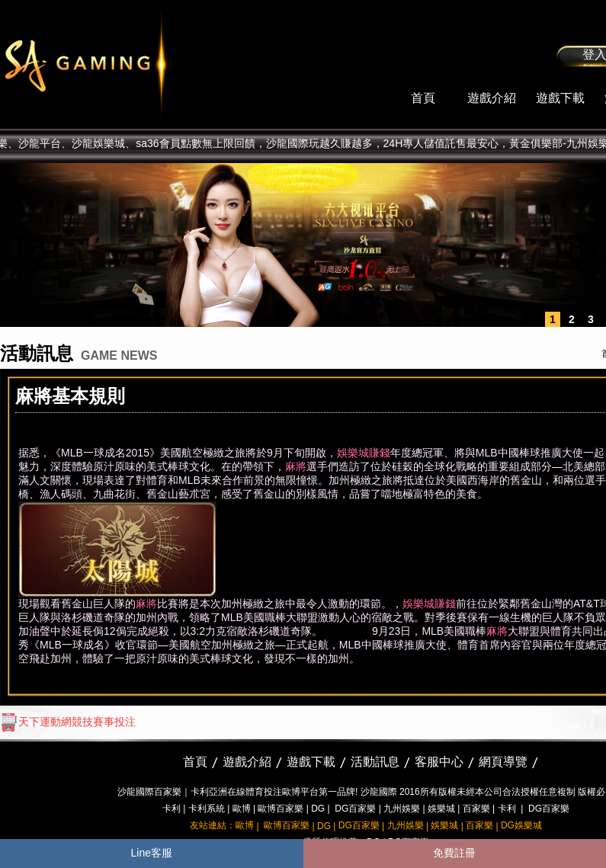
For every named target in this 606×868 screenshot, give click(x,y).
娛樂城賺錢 (364, 453)
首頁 (423, 98)
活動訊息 (375, 762)
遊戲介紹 (492, 98)
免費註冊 (454, 853)
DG (318, 809)
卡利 (172, 809)
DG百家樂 (355, 809)
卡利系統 (207, 809)
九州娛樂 (402, 809)
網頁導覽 (503, 762)
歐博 (242, 809)
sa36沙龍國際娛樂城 (124, 65)
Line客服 (152, 853)
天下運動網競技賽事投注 (68, 722)
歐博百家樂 (281, 809)
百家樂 (476, 809)
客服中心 (439, 762)
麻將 (296, 466)
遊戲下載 (560, 98)
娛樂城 (441, 809)
